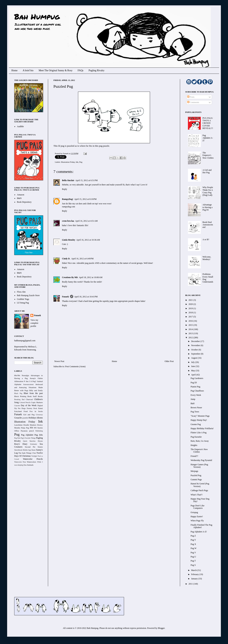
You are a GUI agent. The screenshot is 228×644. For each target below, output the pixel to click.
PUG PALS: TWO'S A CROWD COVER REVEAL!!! (208, 123)
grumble (25, 418)
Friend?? (194, 456)
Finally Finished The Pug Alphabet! (201, 526)
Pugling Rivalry (96, 70)
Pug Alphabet (27, 435)
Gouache (18, 418)
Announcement (28, 384)
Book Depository (24, 202)
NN (31, 428)
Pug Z (193, 536)
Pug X (193, 544)
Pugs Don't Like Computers (198, 507)
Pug (81, 162)
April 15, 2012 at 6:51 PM (86, 180)
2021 (191, 300)
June (193, 366)
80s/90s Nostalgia (22, 375)
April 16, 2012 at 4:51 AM (86, 221)
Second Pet (30, 447)
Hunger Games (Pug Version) (199, 466)
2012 (191, 338)
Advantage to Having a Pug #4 (208, 207)
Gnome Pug (196, 424)
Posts (191, 97)
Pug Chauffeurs (197, 391)
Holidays (32, 418)
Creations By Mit (70, 277)
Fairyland (18, 411)
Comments (193, 102)
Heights (194, 445)
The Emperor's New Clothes (208, 155)
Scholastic (34, 444)
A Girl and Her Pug (207, 171)
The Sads (22, 453)
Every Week (196, 395)
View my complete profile (34, 323)
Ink (77, 162)
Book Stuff (32, 396)
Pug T (193, 561)
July (193, 362)
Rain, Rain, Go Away (200, 441)
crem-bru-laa (68, 221)
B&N (19, 198)
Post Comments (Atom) (75, 366)
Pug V (193, 553)
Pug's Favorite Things (28, 438)
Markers (33, 425)
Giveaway (39, 415)
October (195, 350)
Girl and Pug (29, 415)
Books (40, 396)
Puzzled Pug (196, 475)
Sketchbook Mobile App (23, 450)
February (195, 574)
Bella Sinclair (68, 180)
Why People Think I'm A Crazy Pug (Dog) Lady (208, 191)
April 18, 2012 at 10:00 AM (91, 277)
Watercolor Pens (20, 462)
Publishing (39, 431)
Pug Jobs (39, 435)
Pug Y (193, 540)
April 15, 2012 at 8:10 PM (85, 199)
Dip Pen (17, 408)
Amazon (21, 195)
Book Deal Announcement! (208, 225)
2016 (191, 321)
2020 (191, 304)
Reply (65, 189)
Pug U (193, 557)
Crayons (17, 405)
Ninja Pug (25, 428)
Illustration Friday (68, 162)
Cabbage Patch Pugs (199, 490)
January (195, 579)
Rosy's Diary (21, 444)
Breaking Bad (19, 399)
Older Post (169, 361)
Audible (20, 126)
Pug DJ (194, 383)
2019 (191, 308)
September (196, 354)
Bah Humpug (37, 16)
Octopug (194, 512)
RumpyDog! (68, 199)
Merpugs (194, 471)
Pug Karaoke (196, 437)
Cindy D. (66, 259)
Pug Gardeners (197, 378)
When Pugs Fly (197, 521)
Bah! (193, 403)
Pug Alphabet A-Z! (208, 138)
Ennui (40, 408)
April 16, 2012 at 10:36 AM (88, 240)
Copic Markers (37, 402)
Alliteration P (20, 381)
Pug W (194, 548)
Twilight (34, 456)
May (193, 371)
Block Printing (20, 396)
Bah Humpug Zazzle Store (28, 295)
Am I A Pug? (31, 381)
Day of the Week (29, 405)
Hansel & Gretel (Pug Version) (200, 485)
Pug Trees (195, 412)
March (194, 570)
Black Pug (18, 393)
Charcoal (29, 399)
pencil (31, 431)
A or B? (206, 239)
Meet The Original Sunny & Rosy (56, 70)
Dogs (24, 408)
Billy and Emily (36, 390)
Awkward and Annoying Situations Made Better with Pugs (28, 387)
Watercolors (32, 462)
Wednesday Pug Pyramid (201, 460)
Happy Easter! (197, 516)
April (194, 375)
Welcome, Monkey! (207, 258)
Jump (193, 399)
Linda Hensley (69, 240)
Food (26, 411)
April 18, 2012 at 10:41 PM (86, 297)
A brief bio (28, 70)
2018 (191, 313)
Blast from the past (33, 393)
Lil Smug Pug (23, 303)
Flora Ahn (21, 292)
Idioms (40, 418)
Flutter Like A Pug (199, 433)
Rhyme (40, 441)
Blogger (161, 628)
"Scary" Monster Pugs (200, 416)
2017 (191, 317)
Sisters (40, 447)
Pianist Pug (195, 387)
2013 (191, 333)
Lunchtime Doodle (22, 425)
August (195, 358)
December (196, 341)
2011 (191, 584)
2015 (191, 325)
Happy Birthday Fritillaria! (202, 428)
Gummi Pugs (196, 480)
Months (17, 428)
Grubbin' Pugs (23, 299)
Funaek (66, 153)
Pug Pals (17, 438)
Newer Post (59, 361)
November (196, 345)
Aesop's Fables (36, 378)
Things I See (31, 453)
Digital (40, 405)
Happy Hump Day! (199, 420)
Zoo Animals (28, 465)
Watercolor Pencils (33, 459)
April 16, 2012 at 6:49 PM (82, 259)
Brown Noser (196, 408)
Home (14, 70)
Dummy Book (32, 408)
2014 (191, 329)
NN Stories (38, 428)
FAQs (81, 70)
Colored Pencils (25, 402)
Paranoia (24, 431)
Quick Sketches (29, 441)
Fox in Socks (36, 411)
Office (17, 431)
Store (34, 450)
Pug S (193, 565)
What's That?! (197, 495)
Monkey (40, 425)
